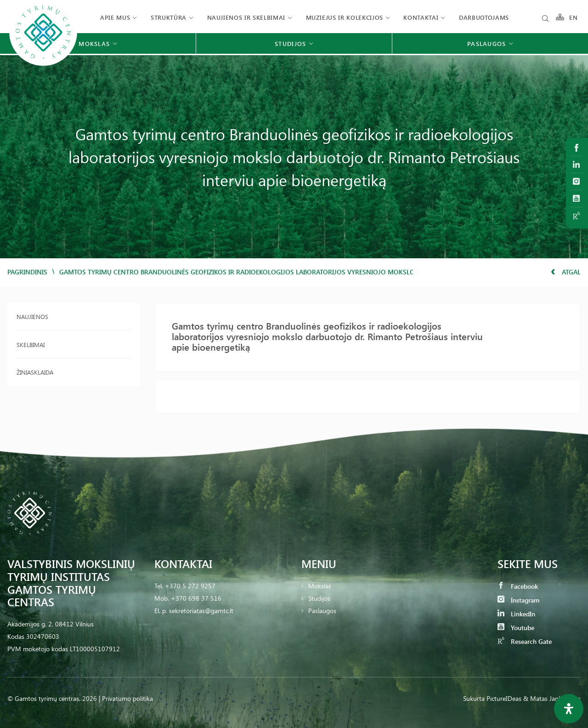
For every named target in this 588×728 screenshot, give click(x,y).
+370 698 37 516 (196, 598)
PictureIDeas (504, 698)
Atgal (566, 272)
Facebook (518, 586)
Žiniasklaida (35, 372)
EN (574, 17)
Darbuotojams (484, 17)
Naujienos (32, 316)
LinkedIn (516, 614)
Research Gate (525, 641)
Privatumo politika (127, 698)
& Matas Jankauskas (552, 698)
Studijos (319, 598)
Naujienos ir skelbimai (246, 17)
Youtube (516, 628)
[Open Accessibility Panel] (569, 709)
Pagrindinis (27, 272)
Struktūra (169, 17)
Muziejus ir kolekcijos (345, 17)
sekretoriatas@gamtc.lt (201, 611)
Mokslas (320, 586)
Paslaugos (322, 611)
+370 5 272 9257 (190, 586)
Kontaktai (421, 17)
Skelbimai (31, 344)
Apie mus (115, 17)
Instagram (518, 600)
